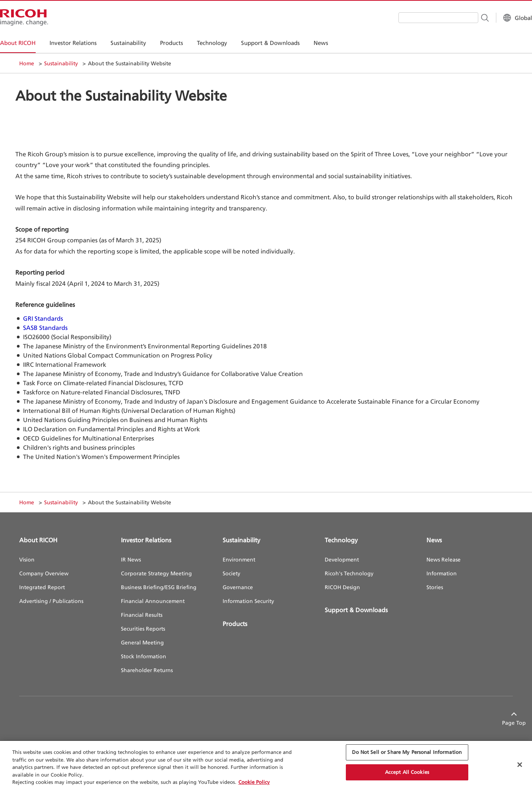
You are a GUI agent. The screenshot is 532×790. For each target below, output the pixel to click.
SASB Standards (45, 328)
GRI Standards (43, 318)
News (434, 540)
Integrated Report (42, 587)
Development (342, 559)
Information (442, 573)
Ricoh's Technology (349, 573)
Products (235, 624)
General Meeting (142, 642)
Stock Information (144, 656)
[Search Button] (465, 17)
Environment (239, 559)
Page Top (501, 723)
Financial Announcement (153, 601)
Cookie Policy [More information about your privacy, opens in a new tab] (254, 782)
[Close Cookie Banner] (520, 765)
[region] (266, 765)
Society (231, 573)
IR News (131, 559)
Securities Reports (143, 629)
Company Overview (44, 573)
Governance (238, 587)
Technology (341, 540)
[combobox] (419, 18)
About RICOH (38, 540)
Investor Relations (146, 540)
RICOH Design (342, 587)
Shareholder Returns (147, 670)
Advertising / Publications (51, 601)
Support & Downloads (356, 610)
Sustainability (61, 63)
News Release (444, 559)
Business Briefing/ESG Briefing (159, 587)
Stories (435, 587)
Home (27, 63)
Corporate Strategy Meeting (156, 573)
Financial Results (142, 615)
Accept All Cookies (407, 772)
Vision (27, 559)
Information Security (248, 601)
